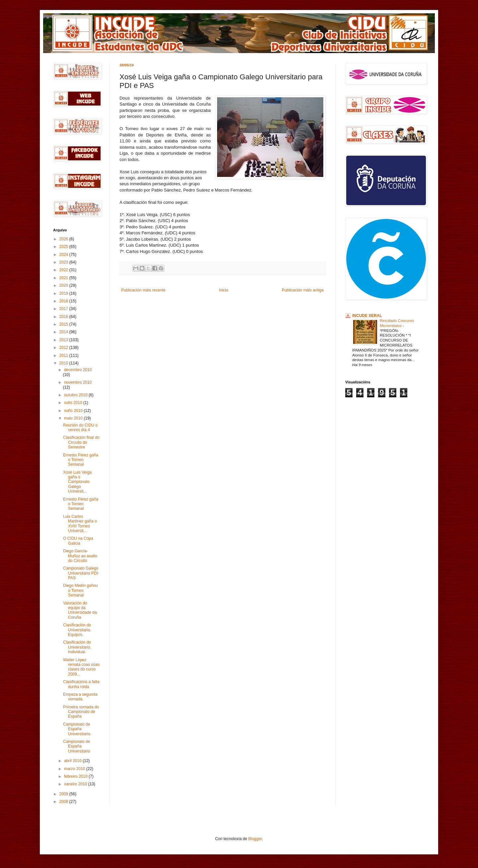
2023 (64, 262)
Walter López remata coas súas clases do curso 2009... (81, 667)
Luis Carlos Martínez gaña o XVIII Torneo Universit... (80, 524)
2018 (64, 301)
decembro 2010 (78, 370)
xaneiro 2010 (76, 784)
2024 (64, 255)
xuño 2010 (74, 411)
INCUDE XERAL (367, 316)
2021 (64, 278)
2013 (64, 340)
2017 (64, 309)
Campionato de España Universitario (77, 746)
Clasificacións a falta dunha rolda (81, 684)
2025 (64, 247)
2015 (64, 324)
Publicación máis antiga (303, 290)
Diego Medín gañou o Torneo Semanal (80, 590)
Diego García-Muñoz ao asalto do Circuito (80, 556)
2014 (64, 332)
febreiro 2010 (76, 776)
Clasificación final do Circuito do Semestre (81, 442)
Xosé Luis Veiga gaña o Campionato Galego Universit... (77, 482)
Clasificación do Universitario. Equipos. (77, 630)
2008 (64, 802)
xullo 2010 (74, 403)
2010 (64, 363)
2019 (64, 293)
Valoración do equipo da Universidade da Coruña (80, 610)
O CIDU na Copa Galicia (78, 541)
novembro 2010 (78, 382)
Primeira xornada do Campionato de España (81, 712)
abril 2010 (73, 761)
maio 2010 (74, 418)
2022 (64, 270)
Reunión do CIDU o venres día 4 (80, 428)
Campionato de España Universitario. (77, 729)
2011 (64, 355)
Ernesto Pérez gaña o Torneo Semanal (81, 460)
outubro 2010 (76, 395)
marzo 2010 (75, 769)
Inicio (224, 290)
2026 (64, 239)
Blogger (255, 839)
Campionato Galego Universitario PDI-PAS (81, 573)
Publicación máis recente (143, 290)
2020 (64, 285)
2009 (64, 794)
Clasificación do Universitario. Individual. (77, 647)
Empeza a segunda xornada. (80, 697)
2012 (64, 348)
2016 (64, 317)
